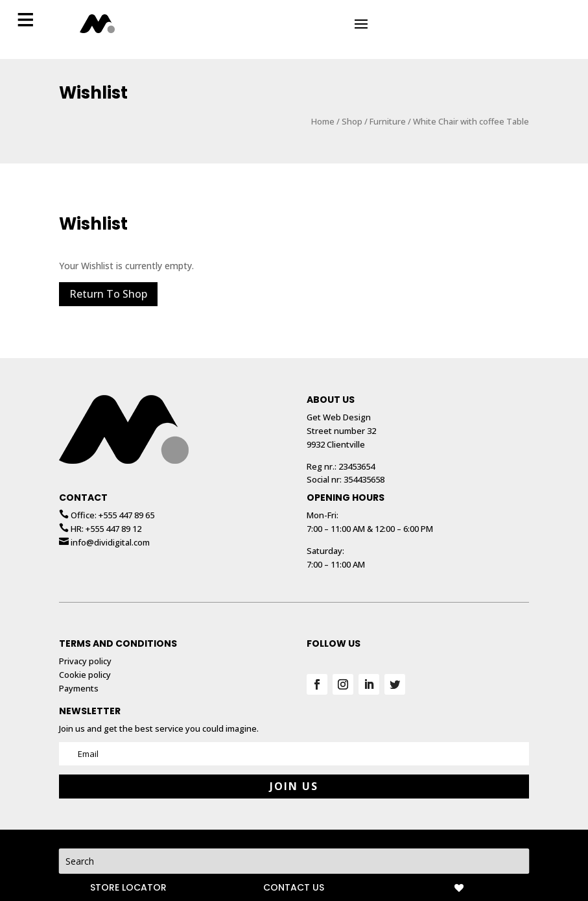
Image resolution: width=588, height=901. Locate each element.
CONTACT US (294, 887)
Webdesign (365, 843)
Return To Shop (108, 281)
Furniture (388, 108)
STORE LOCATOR (128, 887)
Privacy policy (308, 843)
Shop (352, 108)
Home (323, 108)
